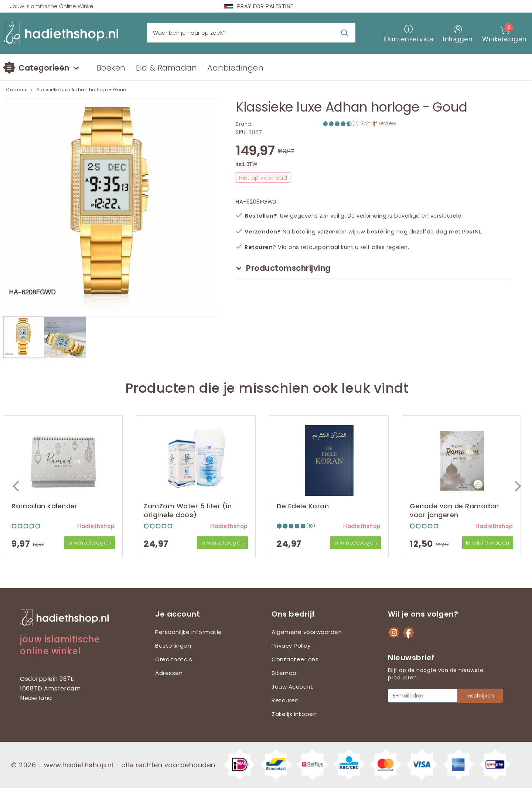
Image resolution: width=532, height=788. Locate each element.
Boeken (111, 68)
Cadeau (16, 90)
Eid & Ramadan (167, 68)
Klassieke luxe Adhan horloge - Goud (82, 90)
